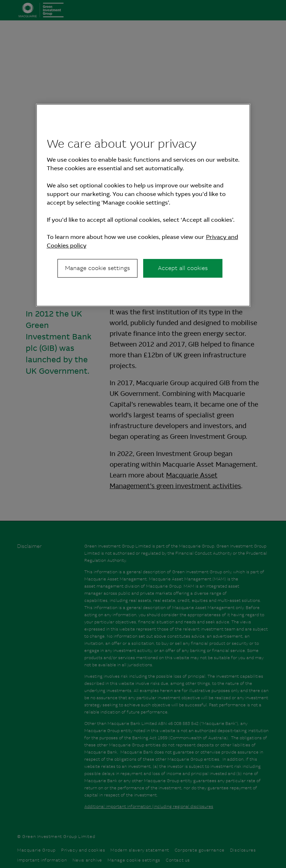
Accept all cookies (183, 268)
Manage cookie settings (97, 268)
